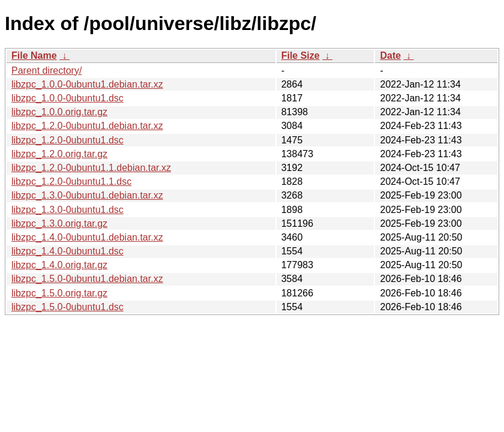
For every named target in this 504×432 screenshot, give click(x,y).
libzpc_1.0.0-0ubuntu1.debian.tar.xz (87, 84)
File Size (301, 55)
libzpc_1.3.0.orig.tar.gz (59, 223)
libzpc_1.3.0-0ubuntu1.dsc (67, 210)
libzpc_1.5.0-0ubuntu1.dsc (67, 307)
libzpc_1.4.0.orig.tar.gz (59, 265)
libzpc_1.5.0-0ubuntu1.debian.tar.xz (87, 279)
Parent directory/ (46, 70)
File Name (34, 55)
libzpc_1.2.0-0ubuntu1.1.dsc (71, 181)
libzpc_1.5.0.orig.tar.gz (59, 293)
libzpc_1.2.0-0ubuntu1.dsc (67, 140)
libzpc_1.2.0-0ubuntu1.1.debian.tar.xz (91, 168)
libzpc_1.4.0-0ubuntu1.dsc (67, 251)
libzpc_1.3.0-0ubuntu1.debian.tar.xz (87, 195)
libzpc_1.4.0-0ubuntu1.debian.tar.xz (87, 237)
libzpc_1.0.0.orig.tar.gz (59, 112)
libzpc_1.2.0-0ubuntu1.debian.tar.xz (87, 126)
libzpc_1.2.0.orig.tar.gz (59, 154)
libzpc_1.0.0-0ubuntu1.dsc (67, 98)
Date (390, 55)
